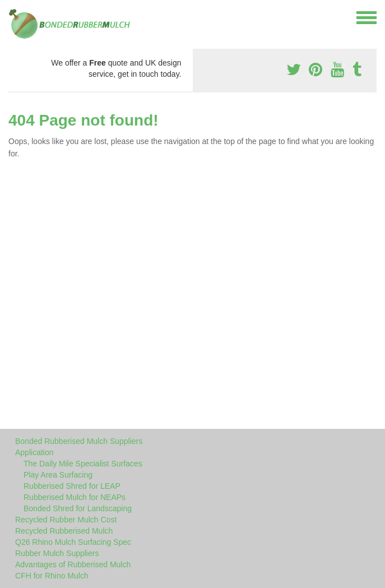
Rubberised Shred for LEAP (72, 486)
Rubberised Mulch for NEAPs (75, 497)
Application (34, 452)
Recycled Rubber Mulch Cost (66, 520)
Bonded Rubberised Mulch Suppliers (79, 441)
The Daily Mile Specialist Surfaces (83, 464)
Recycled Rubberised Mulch (64, 531)
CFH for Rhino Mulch (52, 576)
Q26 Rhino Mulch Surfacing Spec (73, 542)
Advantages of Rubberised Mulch (73, 564)
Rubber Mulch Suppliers (57, 553)
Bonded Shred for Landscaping (78, 508)
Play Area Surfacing (58, 475)
